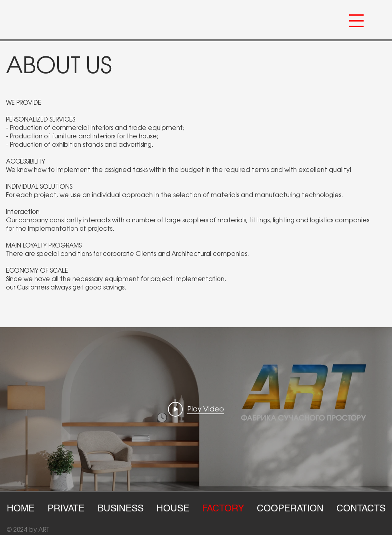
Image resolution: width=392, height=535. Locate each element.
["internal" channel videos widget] (196, 409)
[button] (356, 21)
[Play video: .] (196, 409)
